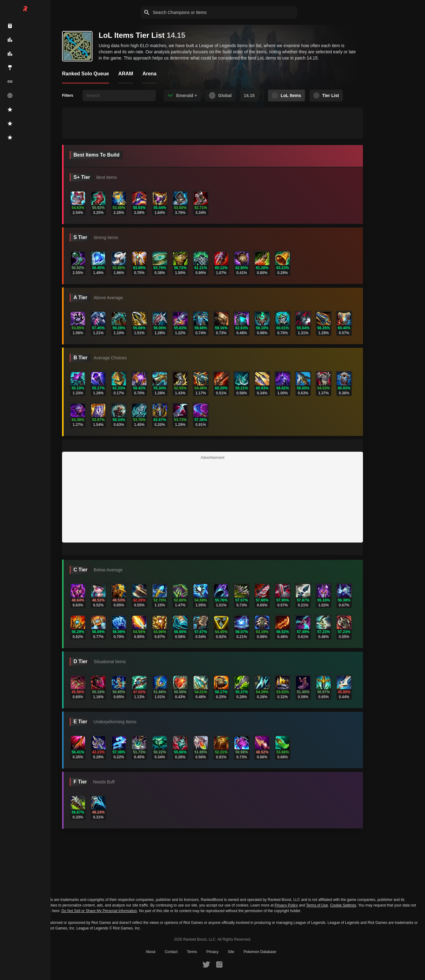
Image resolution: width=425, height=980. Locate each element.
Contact (171, 952)
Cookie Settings (343, 905)
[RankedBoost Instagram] (219, 964)
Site (231, 952)
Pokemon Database (260, 952)
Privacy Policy (286, 905)
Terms (192, 952)
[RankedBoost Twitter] (206, 964)
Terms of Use (317, 905)
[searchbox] (119, 95)
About (151, 952)
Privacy (212, 952)
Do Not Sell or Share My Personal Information (99, 911)
